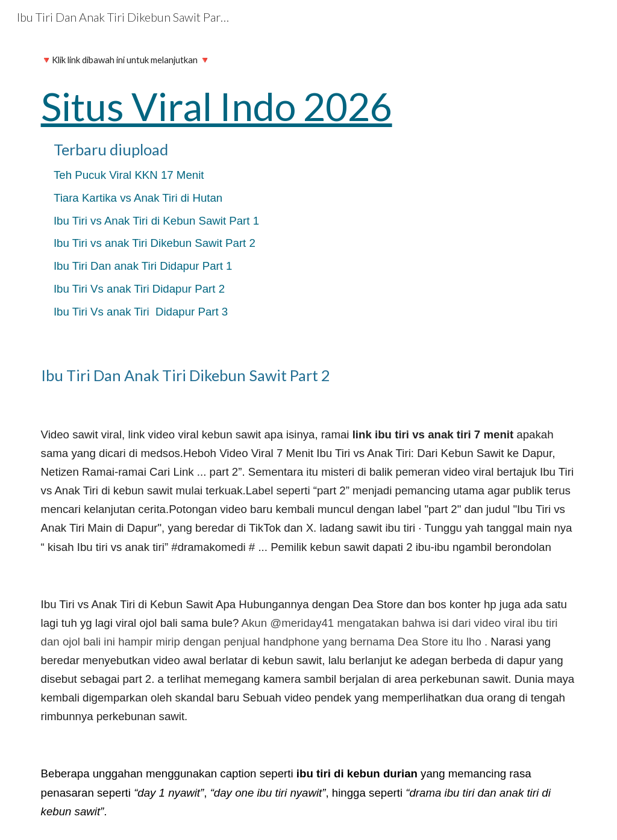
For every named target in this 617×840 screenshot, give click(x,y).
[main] (309, 190)
